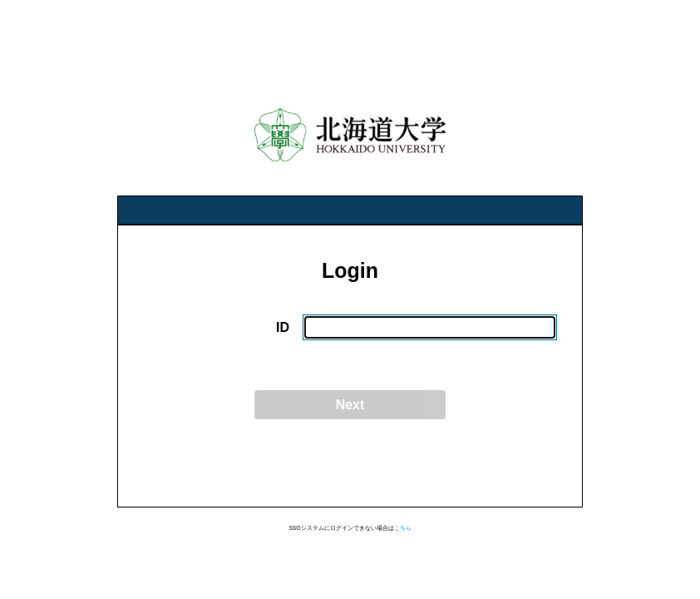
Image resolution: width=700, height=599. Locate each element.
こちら (403, 528)
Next (350, 405)
